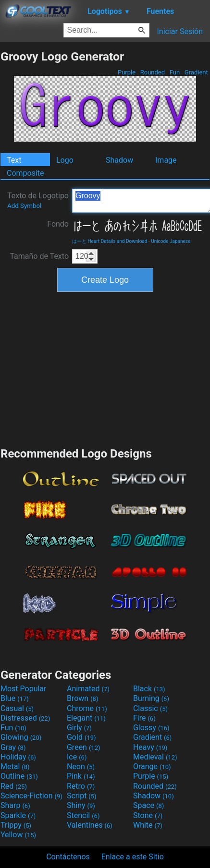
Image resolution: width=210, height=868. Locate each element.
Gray (13, 747)
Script (82, 796)
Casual (17, 708)
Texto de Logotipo (38, 200)
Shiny (81, 805)
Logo (65, 160)
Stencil (83, 815)
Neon (81, 766)
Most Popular (24, 689)
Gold (81, 737)
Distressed (25, 718)
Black (149, 689)
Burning (151, 698)
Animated (88, 689)
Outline (19, 776)
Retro (81, 786)
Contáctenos (68, 857)
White (148, 825)
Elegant (86, 718)
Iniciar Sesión (180, 31)
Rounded (153, 72)
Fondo (58, 224)
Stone (148, 815)
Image (166, 160)
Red (14, 786)
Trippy (16, 825)
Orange (152, 766)
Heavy (150, 747)
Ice (77, 757)
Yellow (18, 835)
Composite (25, 173)
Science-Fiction (31, 796)
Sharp (15, 805)
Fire (144, 718)
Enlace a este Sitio (133, 857)
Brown (82, 698)
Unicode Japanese (171, 241)
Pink (81, 776)
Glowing (21, 737)
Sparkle (18, 815)
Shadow (119, 160)
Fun (175, 72)
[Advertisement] (105, 368)
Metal (15, 766)
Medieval (155, 757)
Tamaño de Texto (39, 256)
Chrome (87, 708)
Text (14, 160)
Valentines (90, 825)
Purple (127, 72)
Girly (79, 728)
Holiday (18, 757)
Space (148, 805)
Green (84, 747)
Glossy (151, 728)
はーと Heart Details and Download (110, 241)
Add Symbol (24, 206)
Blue (15, 698)
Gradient (196, 72)
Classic (150, 708)
